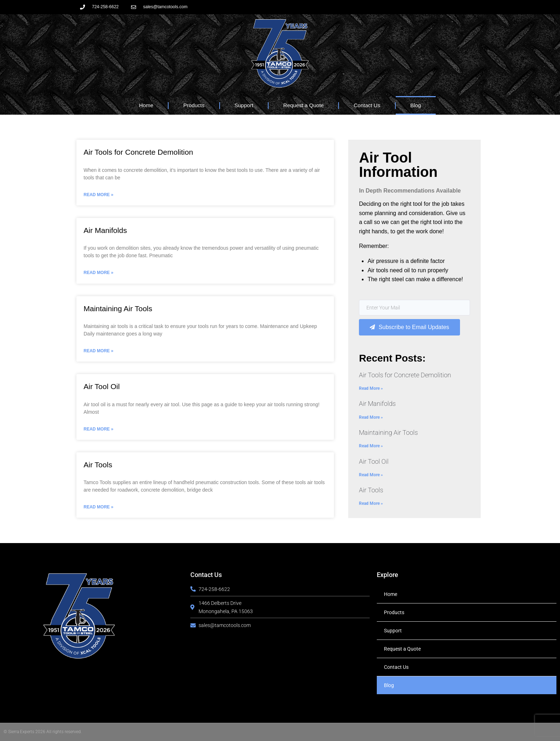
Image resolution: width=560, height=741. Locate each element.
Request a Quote (303, 105)
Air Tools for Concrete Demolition (138, 152)
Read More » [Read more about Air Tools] (98, 507)
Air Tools (98, 465)
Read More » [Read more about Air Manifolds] (98, 273)
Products (194, 105)
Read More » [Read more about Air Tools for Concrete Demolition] (98, 195)
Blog (416, 105)
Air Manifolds (105, 230)
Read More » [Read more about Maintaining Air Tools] (98, 351)
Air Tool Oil (102, 386)
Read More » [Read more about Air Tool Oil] (98, 429)
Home (146, 105)
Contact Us (367, 105)
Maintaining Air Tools (118, 309)
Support (244, 105)
